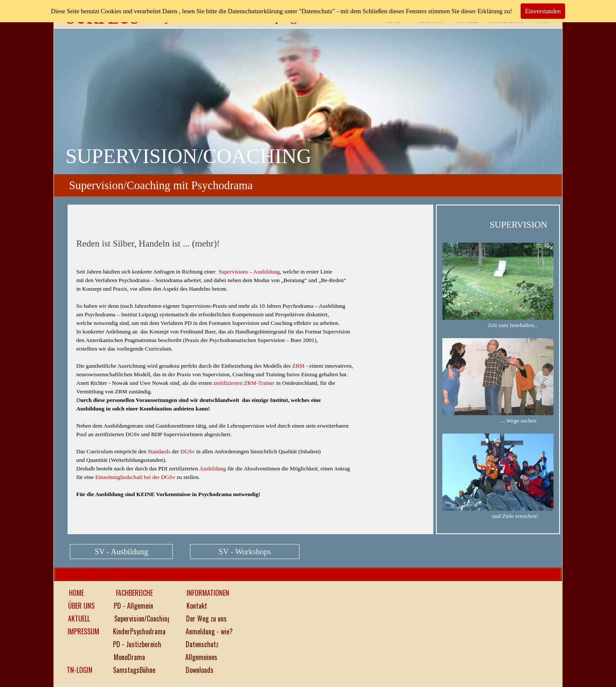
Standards (159, 451)
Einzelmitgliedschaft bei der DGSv (135, 477)
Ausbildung (213, 468)
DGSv (188, 451)
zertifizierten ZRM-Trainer (244, 383)
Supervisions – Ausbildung (249, 272)
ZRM (298, 366)
